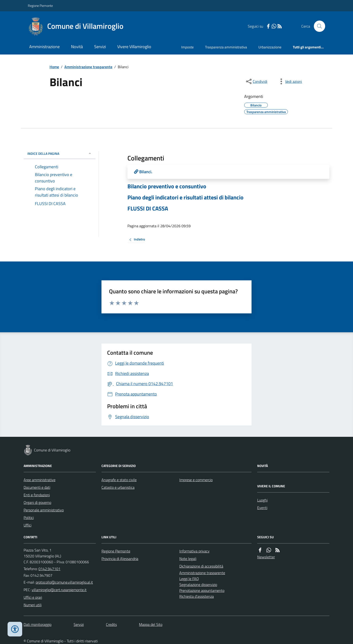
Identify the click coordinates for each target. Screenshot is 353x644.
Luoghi (262, 500)
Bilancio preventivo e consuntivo (167, 186)
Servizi (100, 47)
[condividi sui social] (256, 81)
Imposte (187, 47)
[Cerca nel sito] (318, 26)
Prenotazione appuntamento (202, 590)
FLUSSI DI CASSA (148, 208)
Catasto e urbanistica (118, 487)
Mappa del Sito (151, 624)
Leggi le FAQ (189, 579)
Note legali (188, 559)
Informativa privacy (194, 551)
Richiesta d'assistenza (197, 596)
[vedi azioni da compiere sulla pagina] (290, 81)
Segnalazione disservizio (198, 585)
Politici (29, 518)
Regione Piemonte (40, 6)
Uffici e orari (33, 597)
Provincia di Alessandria (120, 559)
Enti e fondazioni (37, 495)
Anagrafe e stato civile (119, 480)
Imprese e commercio (196, 480)
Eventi (262, 508)
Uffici (27, 525)
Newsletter (266, 557)
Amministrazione (44, 47)
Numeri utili (33, 605)
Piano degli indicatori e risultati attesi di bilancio (185, 197)
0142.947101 (49, 569)
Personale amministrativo (44, 510)
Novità (77, 47)
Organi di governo (37, 502)
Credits (111, 624)
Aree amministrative (40, 480)
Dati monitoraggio (38, 624)
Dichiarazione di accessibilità (201, 566)
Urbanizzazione (270, 47)
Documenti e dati (37, 487)
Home (54, 67)
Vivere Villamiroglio (134, 47)
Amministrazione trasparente (88, 67)
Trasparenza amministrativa (226, 47)
